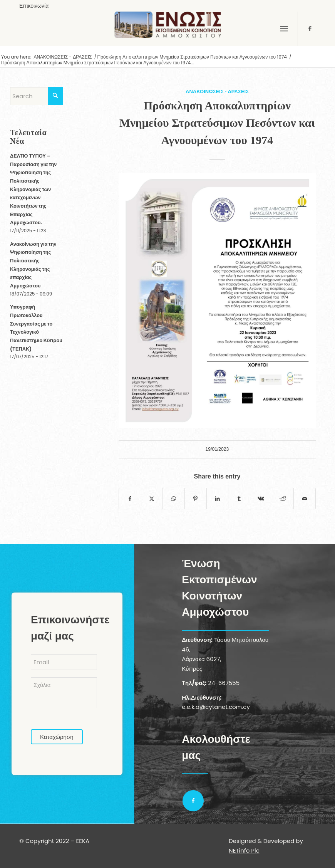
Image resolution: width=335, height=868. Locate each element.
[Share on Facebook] (130, 499)
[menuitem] (34, 6)
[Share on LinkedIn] (218, 499)
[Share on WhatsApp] (174, 499)
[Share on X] (152, 499)
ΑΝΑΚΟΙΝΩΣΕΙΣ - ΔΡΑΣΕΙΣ (217, 92)
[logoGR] (168, 29)
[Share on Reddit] (283, 499)
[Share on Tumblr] (239, 499)
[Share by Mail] (305, 499)
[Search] (37, 96)
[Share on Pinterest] (196, 499)
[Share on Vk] (261, 499)
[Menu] (284, 29)
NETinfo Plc (244, 850)
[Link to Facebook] (310, 29)
